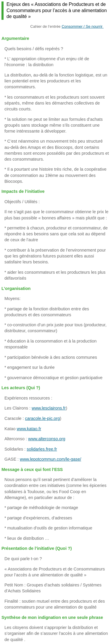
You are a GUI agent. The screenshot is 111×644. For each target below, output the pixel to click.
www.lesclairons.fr (49, 408)
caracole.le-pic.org (43, 418)
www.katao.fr (29, 429)
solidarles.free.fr (42, 449)
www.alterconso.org (47, 439)
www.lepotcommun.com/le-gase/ (50, 459)
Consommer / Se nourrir (83, 26)
